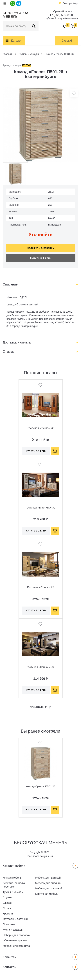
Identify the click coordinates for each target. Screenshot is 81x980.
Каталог (16, 41)
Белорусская (16, 15)
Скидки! (67, 41)
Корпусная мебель (47, 894)
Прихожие (9, 924)
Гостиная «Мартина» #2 (40, 508)
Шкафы (7, 903)
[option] (40, 125)
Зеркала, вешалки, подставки (14, 885)
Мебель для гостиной (49, 888)
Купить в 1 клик (41, 258)
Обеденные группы (15, 940)
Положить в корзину (40, 248)
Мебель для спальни (48, 883)
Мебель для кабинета (16, 946)
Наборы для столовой (16, 935)
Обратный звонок (62, 11)
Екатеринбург (70, 3)
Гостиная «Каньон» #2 (40, 667)
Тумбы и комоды (13, 892)
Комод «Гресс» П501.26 (41, 786)
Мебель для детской (48, 878)
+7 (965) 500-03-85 (62, 15)
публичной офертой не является (62, 18)
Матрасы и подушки (15, 919)
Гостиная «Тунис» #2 (41, 428)
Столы (7, 908)
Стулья (7, 897)
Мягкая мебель (12, 878)
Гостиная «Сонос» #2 (40, 587)
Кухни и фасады (13, 930)
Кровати (8, 913)
